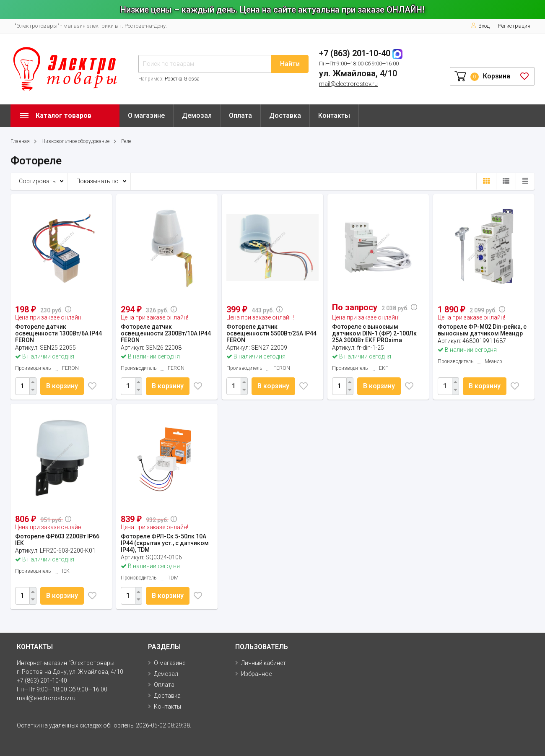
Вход (480, 26)
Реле (126, 141)
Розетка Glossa (182, 79)
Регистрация (514, 26)
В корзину (63, 386)
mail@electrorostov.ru (348, 84)
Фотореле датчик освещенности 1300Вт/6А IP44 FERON (58, 333)
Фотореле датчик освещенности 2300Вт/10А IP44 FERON (166, 333)
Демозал (197, 116)
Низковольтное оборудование (75, 141)
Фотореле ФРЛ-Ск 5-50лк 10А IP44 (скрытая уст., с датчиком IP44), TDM (165, 543)
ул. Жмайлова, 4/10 (358, 73)
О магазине (146, 116)
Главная (20, 141)
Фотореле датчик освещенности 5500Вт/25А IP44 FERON (271, 333)
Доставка (285, 116)
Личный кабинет (263, 663)
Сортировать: (38, 181)
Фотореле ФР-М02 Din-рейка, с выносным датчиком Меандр (482, 330)
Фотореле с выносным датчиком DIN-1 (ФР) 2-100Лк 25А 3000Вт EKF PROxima (374, 333)
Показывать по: (98, 181)
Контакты (334, 116)
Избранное (256, 674)
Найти (290, 64)
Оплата (240, 116)
